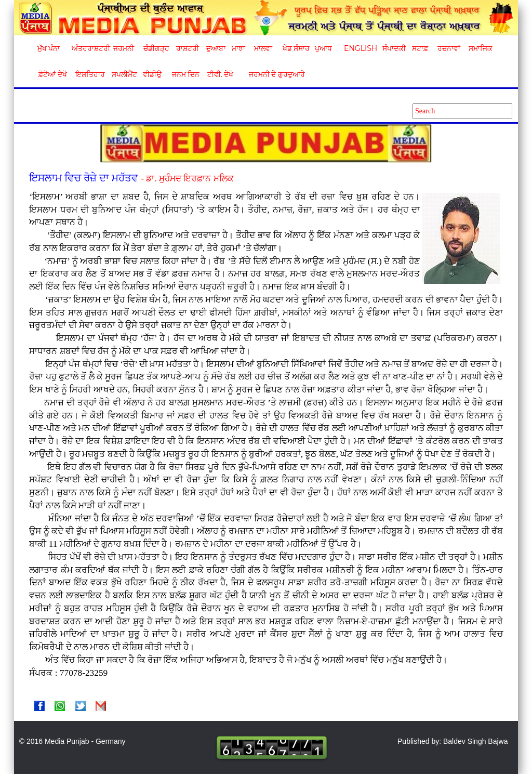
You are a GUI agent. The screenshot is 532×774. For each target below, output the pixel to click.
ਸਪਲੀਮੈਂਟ (124, 74)
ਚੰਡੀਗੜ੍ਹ (156, 48)
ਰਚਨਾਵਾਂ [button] (449, 48)
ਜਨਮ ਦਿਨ (185, 74)
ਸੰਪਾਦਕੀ (394, 48)
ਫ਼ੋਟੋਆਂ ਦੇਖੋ (52, 74)
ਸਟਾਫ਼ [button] (420, 48)
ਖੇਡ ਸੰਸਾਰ (296, 48)
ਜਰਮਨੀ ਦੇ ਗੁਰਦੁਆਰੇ (273, 74)
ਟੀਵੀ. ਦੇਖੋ (220, 74)
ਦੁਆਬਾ (216, 48)
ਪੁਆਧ (323, 48)
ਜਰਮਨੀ (124, 48)
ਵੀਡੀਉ (152, 74)
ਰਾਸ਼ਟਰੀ (188, 48)
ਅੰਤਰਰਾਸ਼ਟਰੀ (89, 48)
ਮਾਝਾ (238, 48)
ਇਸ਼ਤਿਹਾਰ (89, 74)
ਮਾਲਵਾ (263, 48)
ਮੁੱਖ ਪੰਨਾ (49, 48)
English (359, 48)
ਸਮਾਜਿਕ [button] (481, 48)
